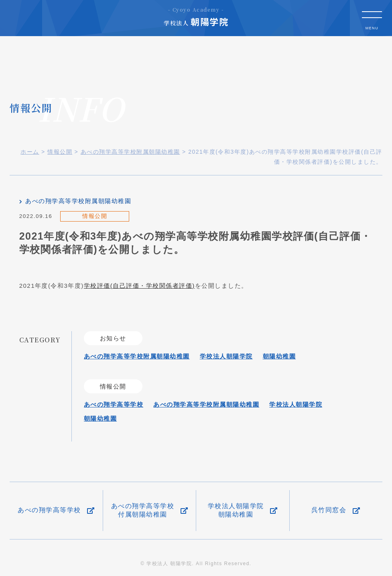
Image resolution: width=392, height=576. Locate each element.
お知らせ (113, 338)
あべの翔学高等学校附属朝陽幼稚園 (78, 201)
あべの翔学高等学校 (114, 404)
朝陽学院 (196, 17)
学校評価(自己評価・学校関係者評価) (139, 286)
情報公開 (95, 216)
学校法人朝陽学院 (226, 356)
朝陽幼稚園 (279, 356)
